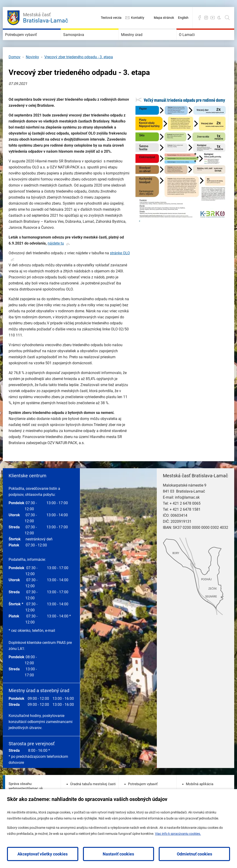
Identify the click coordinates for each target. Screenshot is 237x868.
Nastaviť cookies (118, 854)
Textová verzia (111, 18)
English (183, 18)
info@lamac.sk (187, 511)
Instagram (206, 18)
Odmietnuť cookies (194, 854)
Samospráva (81, 42)
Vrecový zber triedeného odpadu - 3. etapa (79, 71)
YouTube (213, 18)
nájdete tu (56, 257)
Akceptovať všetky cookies (43, 854)
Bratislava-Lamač (46, 17)
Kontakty (138, 18)
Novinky (32, 71)
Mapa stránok (164, 18)
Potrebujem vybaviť (31, 42)
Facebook (200, 18)
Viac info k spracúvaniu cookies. (178, 834)
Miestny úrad (139, 42)
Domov (15, 71)
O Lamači (193, 42)
